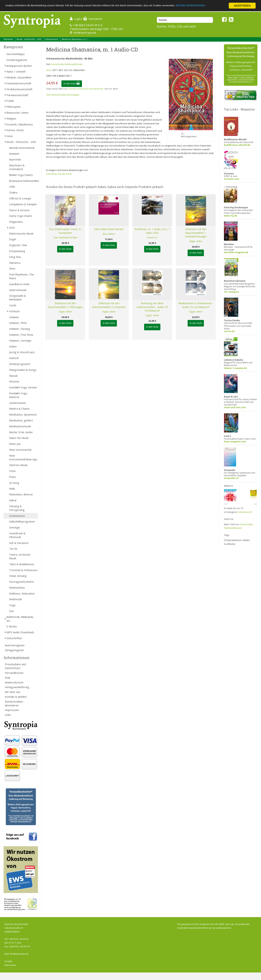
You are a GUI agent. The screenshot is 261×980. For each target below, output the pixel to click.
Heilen (246, 540)
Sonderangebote (17, 60)
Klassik (13, 376)
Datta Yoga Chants (21, 216)
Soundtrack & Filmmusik (17, 535)
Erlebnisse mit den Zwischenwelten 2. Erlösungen (65, 305)
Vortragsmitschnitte (21, 582)
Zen (11, 611)
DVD (12, 228)
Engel (13, 239)
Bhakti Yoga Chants (21, 175)
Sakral (13, 500)
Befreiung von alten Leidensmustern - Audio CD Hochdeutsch (152, 307)
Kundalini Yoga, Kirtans (23, 387)
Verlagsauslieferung (17, 687)
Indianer (14, 317)
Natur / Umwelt (16, 71)
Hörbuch (14, 311)
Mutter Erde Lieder (21, 432)
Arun (49, 70)
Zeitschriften (14, 638)
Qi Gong (14, 483)
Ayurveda (15, 159)
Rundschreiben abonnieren (14, 703)
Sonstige (14, 527)
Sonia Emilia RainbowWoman (67, 64)
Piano (13, 477)
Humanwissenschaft (19, 83)
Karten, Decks (15, 130)
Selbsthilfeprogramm (22, 521)
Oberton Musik (18, 465)
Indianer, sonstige (20, 340)
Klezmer (14, 381)
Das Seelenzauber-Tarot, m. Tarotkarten (65, 231)
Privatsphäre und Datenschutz (15, 666)
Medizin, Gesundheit (19, 77)
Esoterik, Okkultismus (20, 124)
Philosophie (14, 107)
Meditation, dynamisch (23, 414)
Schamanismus (233, 540)
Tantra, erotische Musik (20, 556)
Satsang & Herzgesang (17, 508)
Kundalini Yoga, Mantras (18, 395)
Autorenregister (15, 645)
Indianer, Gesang (20, 329)
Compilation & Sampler (23, 204)
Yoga (12, 605)
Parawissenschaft (17, 95)
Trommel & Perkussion (23, 570)
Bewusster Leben (17, 113)
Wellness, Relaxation (22, 593)
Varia (9, 136)
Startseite (8, 39)
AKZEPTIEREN (242, 6)
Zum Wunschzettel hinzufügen (63, 95)
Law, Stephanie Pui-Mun (65, 237)
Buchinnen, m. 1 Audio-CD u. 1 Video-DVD (152, 231)
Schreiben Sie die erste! (59, 174)
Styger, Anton (196, 241)
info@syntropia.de (85, 33)
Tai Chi (13, 549)
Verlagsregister (14, 650)
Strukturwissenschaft (19, 89)
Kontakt (8, 961)
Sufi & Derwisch (19, 543)
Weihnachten (17, 588)
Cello (12, 186)
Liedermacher (18, 403)
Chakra (13, 192)
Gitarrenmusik (18, 290)
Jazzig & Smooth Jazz (22, 352)
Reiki (12, 489)
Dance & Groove (19, 210)
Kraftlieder (230, 544)
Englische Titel (18, 245)
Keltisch (14, 358)
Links (8, 715)
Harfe (13, 305)
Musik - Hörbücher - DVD (29, 39)
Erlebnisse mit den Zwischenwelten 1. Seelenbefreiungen (196, 233)
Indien (13, 346)
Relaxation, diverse (21, 494)
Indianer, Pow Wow (21, 335)
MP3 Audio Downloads (20, 632)
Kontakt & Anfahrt (16, 697)
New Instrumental (20, 450)
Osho (12, 471)
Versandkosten (14, 673)
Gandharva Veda (19, 284)
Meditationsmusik (20, 426)
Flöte (12, 268)
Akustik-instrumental (22, 148)
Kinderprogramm (20, 364)
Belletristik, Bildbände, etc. (20, 619)
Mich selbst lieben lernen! (109, 229)
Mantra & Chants (19, 409)
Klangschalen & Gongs (23, 370)
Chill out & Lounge (20, 198)
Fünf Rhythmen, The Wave (21, 276)
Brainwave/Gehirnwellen (24, 181)
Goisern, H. (152, 237)
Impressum (12, 710)
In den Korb (72, 84)
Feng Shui (15, 257)
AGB (8, 678)
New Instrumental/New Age (23, 457)
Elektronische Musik (21, 233)
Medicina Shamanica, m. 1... (76, 39)
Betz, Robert (109, 234)
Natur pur (15, 444)
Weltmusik (15, 599)
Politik (10, 101)
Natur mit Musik (19, 438)
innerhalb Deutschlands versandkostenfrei (85, 89)
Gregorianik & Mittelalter (18, 298)
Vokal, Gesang (18, 576)
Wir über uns (13, 692)
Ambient (14, 154)
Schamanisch (52, 39)
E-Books (12, 626)
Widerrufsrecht (14, 682)
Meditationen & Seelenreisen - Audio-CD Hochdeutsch (196, 305)
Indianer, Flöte (18, 323)
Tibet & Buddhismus (22, 564)
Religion (11, 118)
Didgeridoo (16, 222)
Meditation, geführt (21, 420)
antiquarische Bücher (19, 66)
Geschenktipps (16, 54)
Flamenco (15, 263)
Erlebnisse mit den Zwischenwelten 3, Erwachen (109, 305)
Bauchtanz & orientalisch (17, 167)
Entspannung (17, 251)
